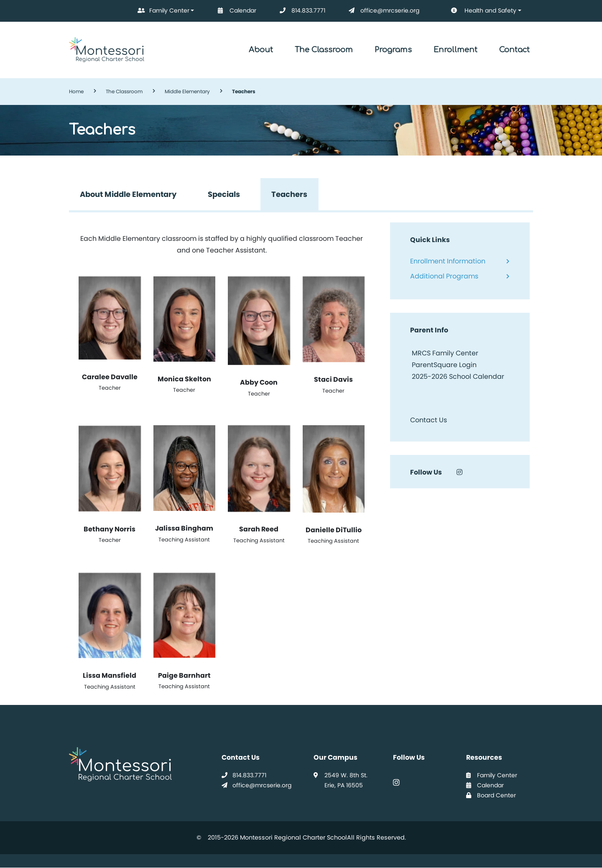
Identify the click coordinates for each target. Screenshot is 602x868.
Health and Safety (478, 11)
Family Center (162, 11)
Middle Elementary (187, 91)
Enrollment (455, 50)
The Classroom (324, 50)
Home (76, 91)
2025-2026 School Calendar (458, 377)
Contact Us (429, 420)
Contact (514, 50)
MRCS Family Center (444, 353)
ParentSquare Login (443, 365)
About (261, 50)
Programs (393, 50)
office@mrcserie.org (382, 11)
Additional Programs (444, 276)
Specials (224, 194)
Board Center (491, 795)
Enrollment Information (448, 261)
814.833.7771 (301, 11)
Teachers (289, 194)
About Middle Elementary (128, 194)
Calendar (235, 11)
